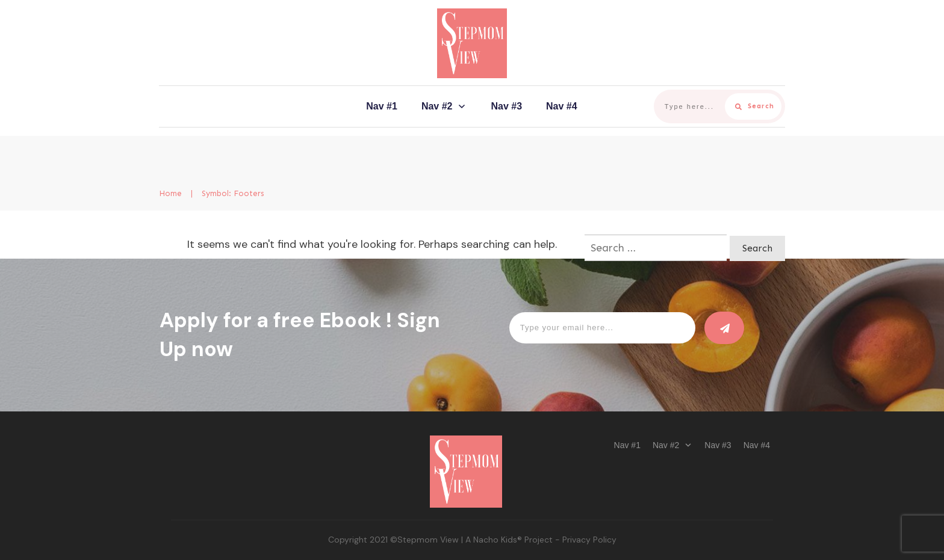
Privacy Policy (589, 540)
